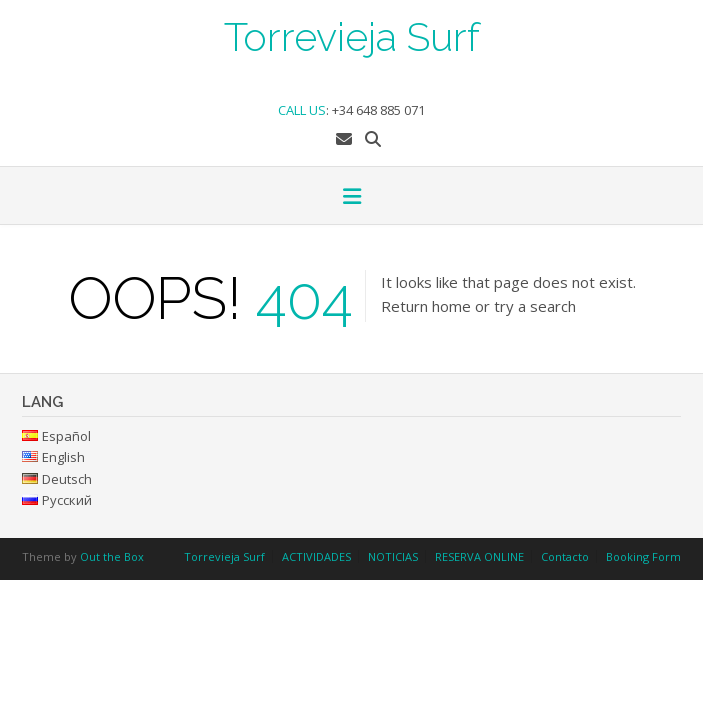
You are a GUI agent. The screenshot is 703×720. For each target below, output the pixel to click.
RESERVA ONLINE (479, 556)
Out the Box (112, 556)
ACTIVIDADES (316, 556)
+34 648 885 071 (378, 110)
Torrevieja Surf (352, 35)
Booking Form (643, 556)
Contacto (565, 556)
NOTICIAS (393, 556)
